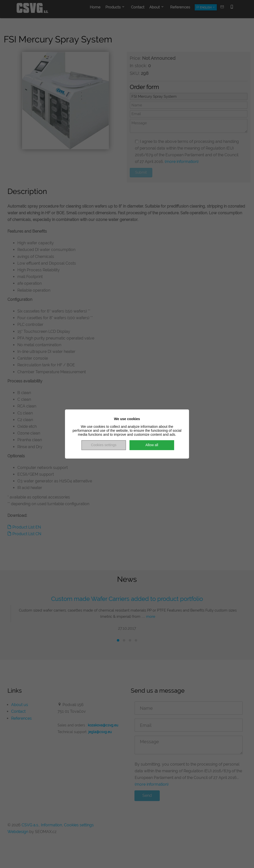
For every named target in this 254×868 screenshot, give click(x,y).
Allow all (152, 445)
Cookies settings (104, 445)
